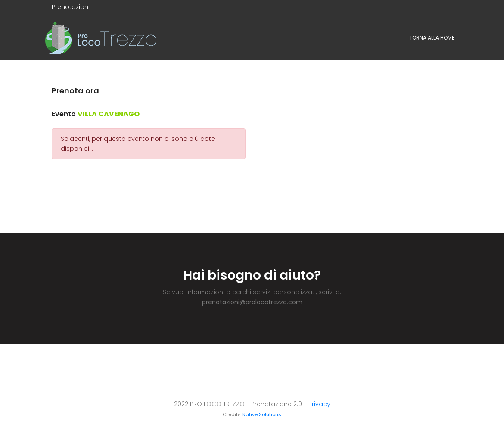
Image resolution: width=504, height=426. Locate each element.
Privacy (319, 404)
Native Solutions (262, 414)
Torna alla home (432, 38)
